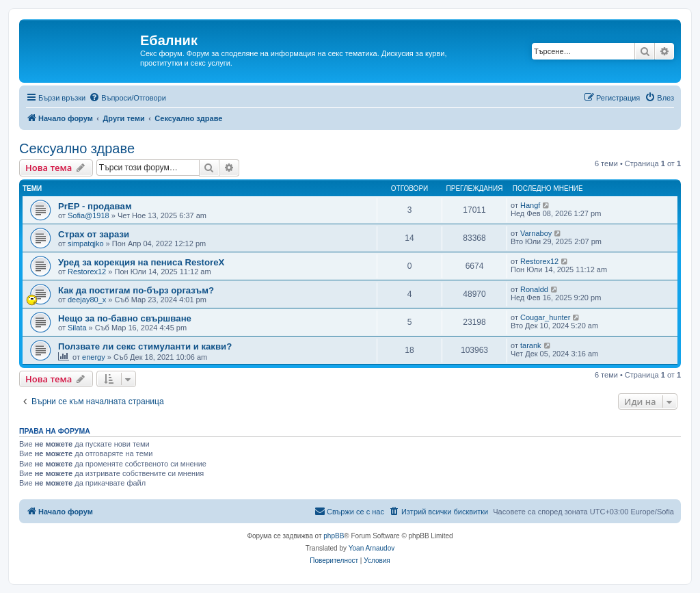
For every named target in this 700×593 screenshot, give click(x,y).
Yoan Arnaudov (372, 548)
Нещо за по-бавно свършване (125, 318)
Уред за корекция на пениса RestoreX (141, 262)
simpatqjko (86, 243)
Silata (77, 328)
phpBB (334, 536)
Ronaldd (534, 289)
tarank (531, 345)
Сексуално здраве (77, 148)
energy (94, 357)
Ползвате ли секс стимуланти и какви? (145, 346)
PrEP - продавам (95, 206)
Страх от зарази (94, 234)
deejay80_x (87, 300)
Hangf (530, 205)
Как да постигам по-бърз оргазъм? (136, 290)
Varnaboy (536, 233)
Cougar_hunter (545, 317)
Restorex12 (87, 272)
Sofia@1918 (89, 215)
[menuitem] (127, 98)
